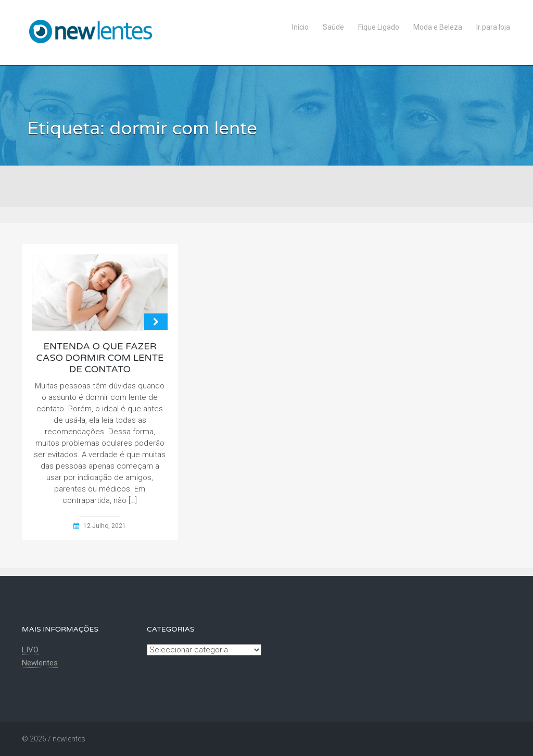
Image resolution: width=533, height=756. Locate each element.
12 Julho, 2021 (105, 526)
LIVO (30, 650)
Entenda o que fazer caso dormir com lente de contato (100, 358)
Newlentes (40, 663)
